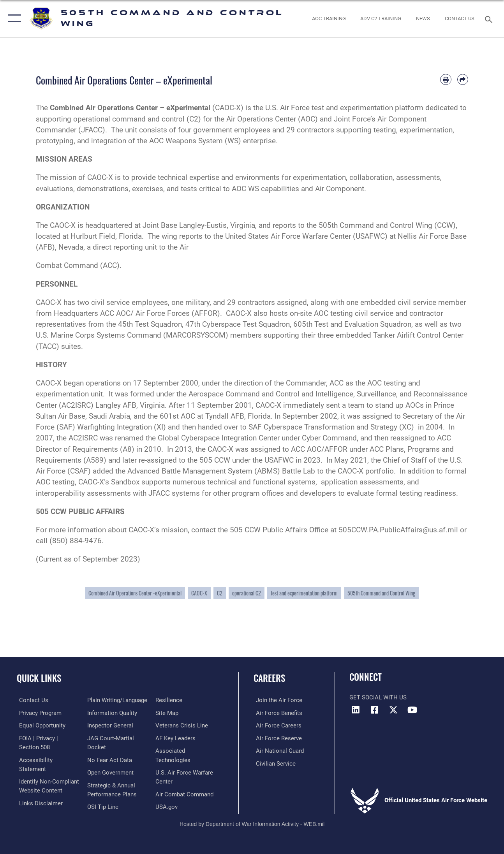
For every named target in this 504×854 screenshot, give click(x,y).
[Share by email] (463, 79)
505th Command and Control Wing (381, 593)
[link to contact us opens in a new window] (460, 18)
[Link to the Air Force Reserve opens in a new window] (277, 738)
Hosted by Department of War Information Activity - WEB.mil (252, 822)
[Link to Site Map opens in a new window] (168, 713)
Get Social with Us (378, 697)
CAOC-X (199, 593)
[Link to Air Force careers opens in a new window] (276, 725)
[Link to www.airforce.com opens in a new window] (277, 700)
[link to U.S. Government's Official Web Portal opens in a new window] (167, 805)
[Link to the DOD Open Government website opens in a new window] (110, 771)
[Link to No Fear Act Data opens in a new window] (109, 759)
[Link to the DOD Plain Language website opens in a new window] (116, 700)
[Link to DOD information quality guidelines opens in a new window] (111, 713)
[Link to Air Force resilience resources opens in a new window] (170, 700)
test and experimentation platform (304, 593)
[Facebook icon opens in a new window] (374, 710)
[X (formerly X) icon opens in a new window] (393, 710)
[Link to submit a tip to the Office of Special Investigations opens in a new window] (102, 805)
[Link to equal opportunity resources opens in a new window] (40, 725)
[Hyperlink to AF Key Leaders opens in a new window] (176, 738)
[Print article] (446, 79)
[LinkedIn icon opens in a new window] (355, 710)
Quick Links (39, 678)
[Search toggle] (490, 18)
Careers (269, 678)
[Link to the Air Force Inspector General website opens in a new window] (109, 725)
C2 (220, 593)
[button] (13, 18)
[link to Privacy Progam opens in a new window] (38, 713)
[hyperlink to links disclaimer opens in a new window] (39, 801)
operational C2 (247, 593)
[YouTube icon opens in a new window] (412, 710)
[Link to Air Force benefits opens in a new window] (277, 713)
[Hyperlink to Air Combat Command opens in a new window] (185, 793)
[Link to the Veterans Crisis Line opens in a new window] (182, 725)
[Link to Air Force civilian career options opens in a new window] (273, 762)
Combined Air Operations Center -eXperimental (135, 593)
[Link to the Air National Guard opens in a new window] (278, 750)
